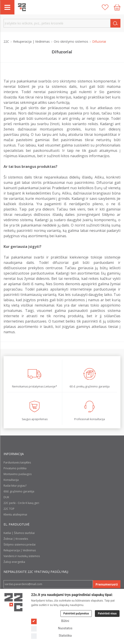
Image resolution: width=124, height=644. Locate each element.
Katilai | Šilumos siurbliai (19, 533)
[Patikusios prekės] (105, 7)
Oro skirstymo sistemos (71, 41)
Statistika (51, 636)
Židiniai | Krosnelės (16, 539)
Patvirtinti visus (107, 614)
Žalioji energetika (14, 562)
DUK (6, 497)
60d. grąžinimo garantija (19, 491)
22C (7, 41)
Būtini (50, 621)
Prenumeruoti (107, 584)
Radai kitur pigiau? (15, 486)
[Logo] (13, 602)
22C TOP (9, 509)
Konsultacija (11, 480)
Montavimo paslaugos (18, 474)
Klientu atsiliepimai (15, 515)
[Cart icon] (117, 7)
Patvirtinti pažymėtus (76, 614)
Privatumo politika (15, 468)
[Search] (115, 23)
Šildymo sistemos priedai (20, 545)
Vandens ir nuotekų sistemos (22, 556)
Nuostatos (52, 628)
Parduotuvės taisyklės (17, 462)
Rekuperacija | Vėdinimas (32, 41)
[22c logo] (22, 7)
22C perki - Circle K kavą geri (21, 503)
